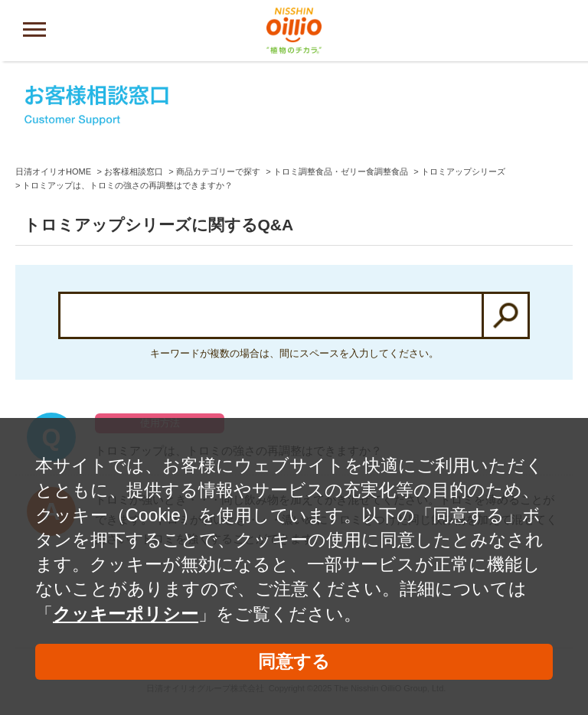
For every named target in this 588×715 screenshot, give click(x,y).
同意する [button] (294, 661)
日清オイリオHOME (53, 171)
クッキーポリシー (126, 614)
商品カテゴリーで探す (218, 171)
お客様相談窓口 (134, 171)
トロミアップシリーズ (463, 171)
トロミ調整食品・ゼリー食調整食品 (341, 171)
